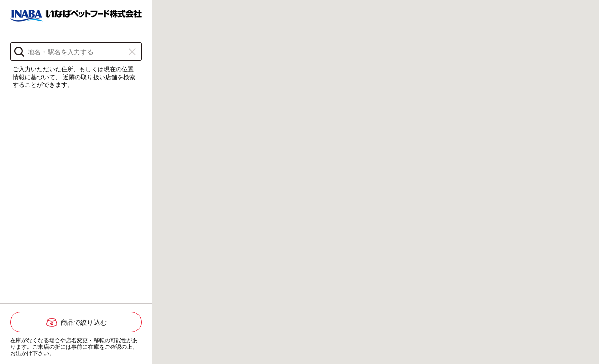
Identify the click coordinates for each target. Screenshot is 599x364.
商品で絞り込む (84, 322)
